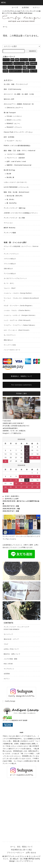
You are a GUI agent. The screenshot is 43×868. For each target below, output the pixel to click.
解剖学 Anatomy (10, 228)
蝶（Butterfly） (12, 203)
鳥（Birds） (11, 199)
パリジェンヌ (8, 63)
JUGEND (26, 71)
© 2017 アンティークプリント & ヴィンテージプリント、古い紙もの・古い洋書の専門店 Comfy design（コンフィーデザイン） (21, 859)
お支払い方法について (11, 649)
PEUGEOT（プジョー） (15, 127)
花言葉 (5, 71)
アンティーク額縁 (10, 233)
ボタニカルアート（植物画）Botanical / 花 (19, 104)
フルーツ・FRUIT (10, 288)
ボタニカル (24, 60)
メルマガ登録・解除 (10, 659)
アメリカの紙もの (10, 274)
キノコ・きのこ (9, 283)
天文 (27, 63)
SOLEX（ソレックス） (14, 120)
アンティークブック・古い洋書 (14, 218)
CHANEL (33, 63)
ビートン (6, 60)
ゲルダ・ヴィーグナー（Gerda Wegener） (18, 306)
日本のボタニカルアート (15, 108)
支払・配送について (25, 847)
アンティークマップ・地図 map (15, 208)
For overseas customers (21, 385)
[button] (21, 3)
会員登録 (24, 7)
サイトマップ (8, 634)
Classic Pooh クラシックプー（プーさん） (19, 132)
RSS (5, 664)
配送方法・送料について (12, 654)
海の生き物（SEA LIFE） (15, 196)
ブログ (6, 644)
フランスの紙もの (10, 264)
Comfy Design (10, 701)
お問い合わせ (31, 853)
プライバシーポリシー (16, 853)
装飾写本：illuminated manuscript (19, 165)
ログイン (35, 7)
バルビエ (11, 67)
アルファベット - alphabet (16, 158)
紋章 (12, 60)
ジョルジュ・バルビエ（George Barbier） (18, 293)
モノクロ (33, 71)
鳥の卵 (9, 174)
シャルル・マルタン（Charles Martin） (17, 310)
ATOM (10, 664)
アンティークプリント (11, 254)
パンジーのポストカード (12, 350)
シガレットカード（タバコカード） (16, 182)
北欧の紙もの (8, 269)
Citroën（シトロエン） (15, 116)
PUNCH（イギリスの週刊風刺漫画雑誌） (18, 146)
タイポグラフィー (15, 71)
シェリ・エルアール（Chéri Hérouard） (18, 320)
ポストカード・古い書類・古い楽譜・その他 (19, 94)
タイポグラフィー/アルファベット (15, 278)
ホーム (5, 27)
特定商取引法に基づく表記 (21, 850)
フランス (18, 67)
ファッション (8, 223)
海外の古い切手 (9, 99)
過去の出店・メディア (11, 639)
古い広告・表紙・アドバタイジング (16, 84)
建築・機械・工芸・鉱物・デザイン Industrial (19, 151)
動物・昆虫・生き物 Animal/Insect (17, 192)
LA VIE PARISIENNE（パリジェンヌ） (17, 187)
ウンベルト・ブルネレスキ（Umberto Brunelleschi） (21, 299)
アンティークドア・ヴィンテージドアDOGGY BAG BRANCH (17, 628)
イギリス (32, 60)
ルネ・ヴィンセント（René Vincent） (17, 330)
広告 (5, 67)
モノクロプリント (10, 335)
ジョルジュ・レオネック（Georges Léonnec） (20, 315)
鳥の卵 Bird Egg (9, 170)
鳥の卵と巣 (10, 177)
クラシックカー (19, 63)
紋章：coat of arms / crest (16, 162)
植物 (25, 67)
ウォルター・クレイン (14, 141)
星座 (17, 60)
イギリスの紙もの (10, 259)
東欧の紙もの (8, 340)
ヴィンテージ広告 (10, 345)
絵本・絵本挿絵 (9, 137)
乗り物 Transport (10, 113)
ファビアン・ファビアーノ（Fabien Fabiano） (20, 325)
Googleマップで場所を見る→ (13, 433)
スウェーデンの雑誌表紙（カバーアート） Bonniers (21, 248)
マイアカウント (9, 669)
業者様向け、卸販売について (21, 376)
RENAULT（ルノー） (14, 124)
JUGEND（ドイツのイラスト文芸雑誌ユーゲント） (21, 213)
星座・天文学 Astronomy (12, 89)
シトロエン (31, 67)
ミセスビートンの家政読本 (16, 154)
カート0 (14, 7)
